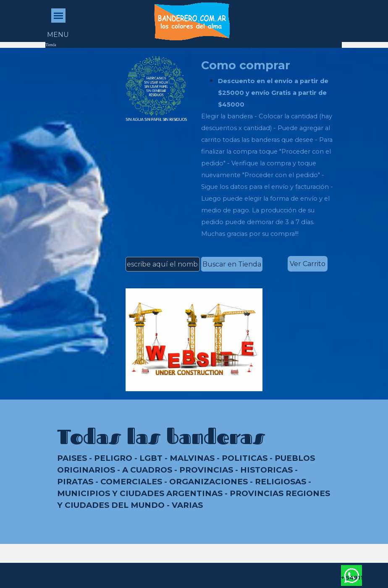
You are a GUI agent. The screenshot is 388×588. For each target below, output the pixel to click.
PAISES (72, 458)
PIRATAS (75, 482)
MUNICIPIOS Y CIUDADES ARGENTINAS (140, 493)
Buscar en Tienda (232, 264)
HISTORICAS (266, 470)
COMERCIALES (131, 482)
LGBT (151, 458)
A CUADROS (147, 470)
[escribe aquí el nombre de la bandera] (163, 264)
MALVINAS (192, 458)
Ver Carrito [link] (308, 264)
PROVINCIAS (206, 470)
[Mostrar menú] (58, 16)
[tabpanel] (270, 148)
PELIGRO (113, 458)
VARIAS (187, 505)
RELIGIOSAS (281, 482)
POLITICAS (245, 458)
